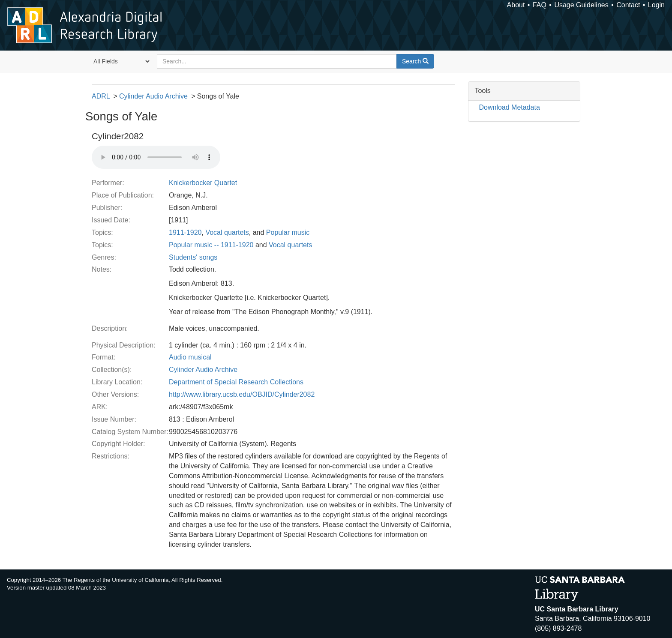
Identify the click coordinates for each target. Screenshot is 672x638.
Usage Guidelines (581, 5)
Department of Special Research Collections (236, 382)
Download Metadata (510, 107)
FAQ (540, 5)
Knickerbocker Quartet (203, 183)
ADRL (101, 96)
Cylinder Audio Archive (153, 96)
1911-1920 (185, 232)
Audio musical (190, 357)
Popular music (288, 232)
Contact (628, 5)
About (516, 5)
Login (656, 5)
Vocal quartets (227, 232)
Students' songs (193, 257)
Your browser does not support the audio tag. (156, 157)
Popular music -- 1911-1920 (211, 245)
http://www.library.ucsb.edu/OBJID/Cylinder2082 (242, 394)
